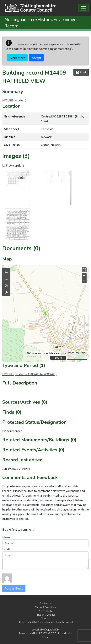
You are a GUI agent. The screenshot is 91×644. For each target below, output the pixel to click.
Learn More (17, 58)
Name (6, 537)
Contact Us (46, 603)
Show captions (13, 165)
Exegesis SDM (52, 630)
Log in (45, 637)
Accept (36, 58)
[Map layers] (6, 272)
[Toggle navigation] (83, 8)
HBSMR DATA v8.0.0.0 (44, 633)
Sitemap (46, 618)
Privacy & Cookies (46, 615)
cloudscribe (66, 633)
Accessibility (45, 611)
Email (6, 549)
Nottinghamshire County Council (55, 622)
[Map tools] (6, 293)
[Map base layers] (6, 279)
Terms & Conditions (46, 607)
